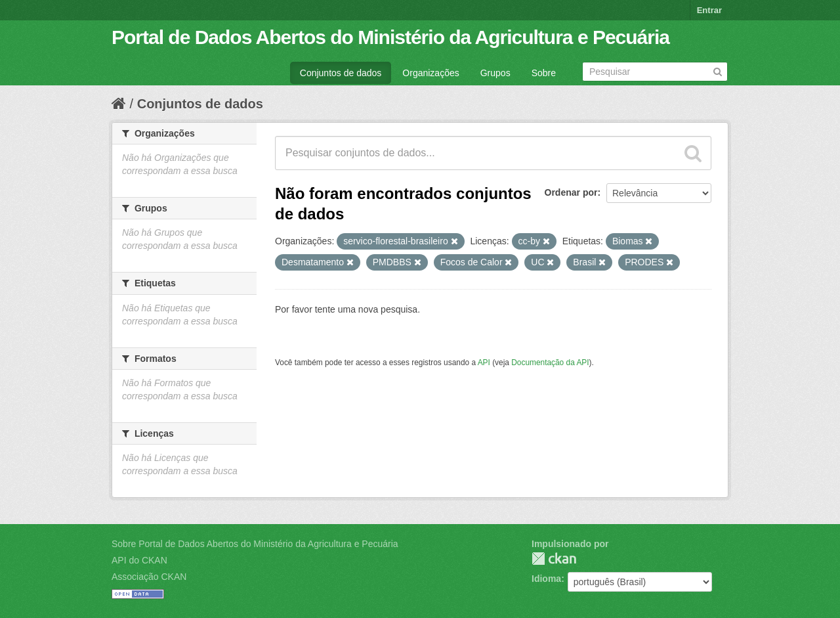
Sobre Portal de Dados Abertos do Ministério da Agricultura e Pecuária (255, 544)
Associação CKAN (149, 577)
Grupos (495, 73)
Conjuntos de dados (341, 73)
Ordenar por (571, 192)
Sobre (544, 73)
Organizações (430, 73)
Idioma (546, 579)
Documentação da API (550, 363)
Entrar (709, 10)
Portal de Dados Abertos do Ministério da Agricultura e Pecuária (390, 37)
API (484, 363)
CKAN (554, 559)
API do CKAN (139, 560)
